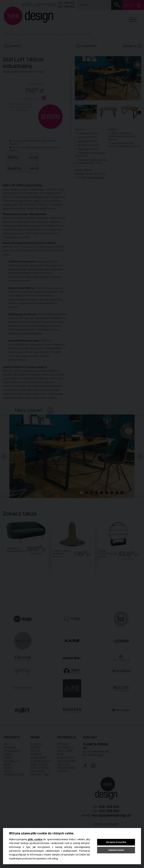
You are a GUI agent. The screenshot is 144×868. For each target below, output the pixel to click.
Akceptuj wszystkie (116, 842)
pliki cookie (35, 839)
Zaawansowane (116, 850)
